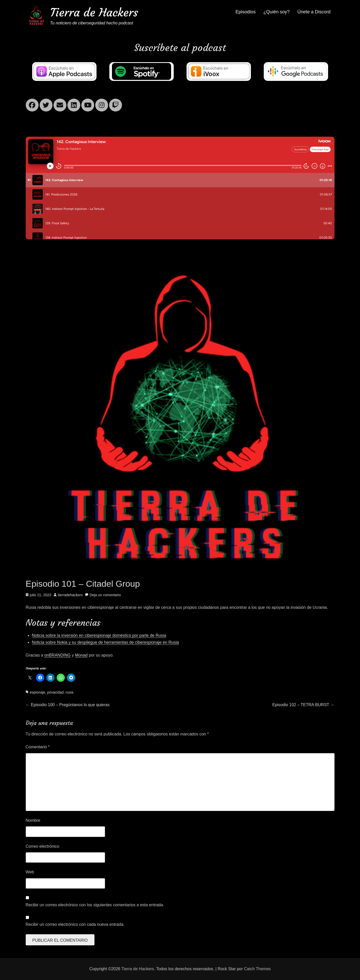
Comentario (38, 747)
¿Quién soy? (276, 12)
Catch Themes (257, 969)
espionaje (38, 692)
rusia (69, 692)
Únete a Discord (314, 12)
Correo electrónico (43, 846)
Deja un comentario (105, 595)
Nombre (33, 820)
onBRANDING (57, 655)
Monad (81, 655)
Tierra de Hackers (94, 12)
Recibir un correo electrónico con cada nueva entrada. (75, 924)
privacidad (55, 692)
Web (30, 872)
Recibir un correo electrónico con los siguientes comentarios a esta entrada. (95, 905)
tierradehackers (70, 595)
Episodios (245, 12)
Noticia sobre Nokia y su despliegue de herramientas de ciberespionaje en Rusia (106, 642)
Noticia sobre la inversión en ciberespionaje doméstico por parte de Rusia (99, 635)
